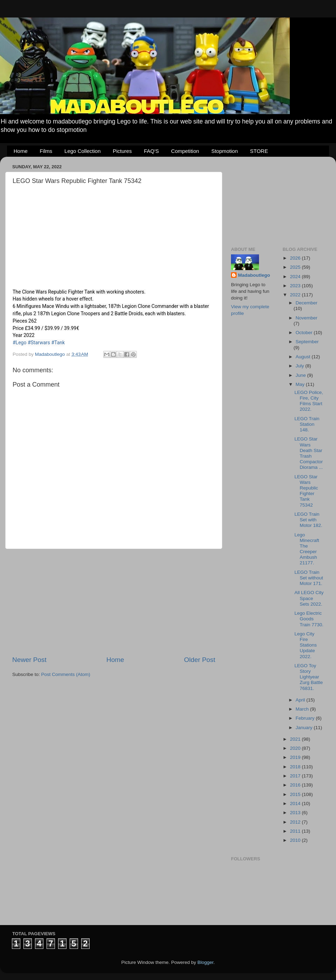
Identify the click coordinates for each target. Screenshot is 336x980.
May (301, 384)
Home (21, 151)
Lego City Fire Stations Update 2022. (306, 645)
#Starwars (39, 343)
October (305, 333)
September (307, 342)
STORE (259, 151)
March (303, 709)
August (304, 357)
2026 (296, 258)
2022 (296, 295)
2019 (296, 757)
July (301, 366)
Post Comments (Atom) (66, 674)
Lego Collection (82, 151)
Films (46, 151)
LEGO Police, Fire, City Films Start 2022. (309, 401)
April (301, 700)
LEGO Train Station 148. (307, 424)
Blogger (205, 962)
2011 (296, 831)
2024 (296, 277)
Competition (185, 151)
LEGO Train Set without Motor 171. (309, 578)
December (307, 303)
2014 (296, 803)
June (302, 375)
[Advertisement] (114, 602)
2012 (296, 822)
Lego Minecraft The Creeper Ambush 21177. (307, 549)
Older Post (200, 660)
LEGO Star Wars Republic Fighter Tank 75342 (306, 491)
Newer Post (29, 660)
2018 (296, 767)
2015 (296, 794)
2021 (296, 739)
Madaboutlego (254, 275)
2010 (296, 840)
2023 (296, 286)
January (305, 728)
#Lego (19, 343)
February (306, 718)
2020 (296, 748)
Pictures (122, 151)
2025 (296, 267)
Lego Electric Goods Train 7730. (309, 619)
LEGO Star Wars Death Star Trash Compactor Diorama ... (309, 453)
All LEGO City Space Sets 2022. (309, 598)
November (307, 318)
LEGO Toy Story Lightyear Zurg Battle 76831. (309, 677)
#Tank (58, 343)
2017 (296, 776)
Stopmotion (225, 151)
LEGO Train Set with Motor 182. (308, 520)
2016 (296, 785)
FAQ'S (151, 151)
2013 (296, 813)
